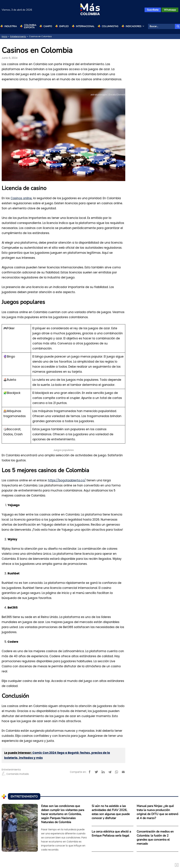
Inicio (4, 36)
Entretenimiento (18, 36)
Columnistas (110, 26)
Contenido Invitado (15, 774)
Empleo (64, 26)
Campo (48, 26)
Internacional (85, 26)
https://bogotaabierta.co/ (67, 480)
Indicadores (135, 26)
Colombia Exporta (30, 26)
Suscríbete (153, 10)
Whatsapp (170, 10)
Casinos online (21, 198)
